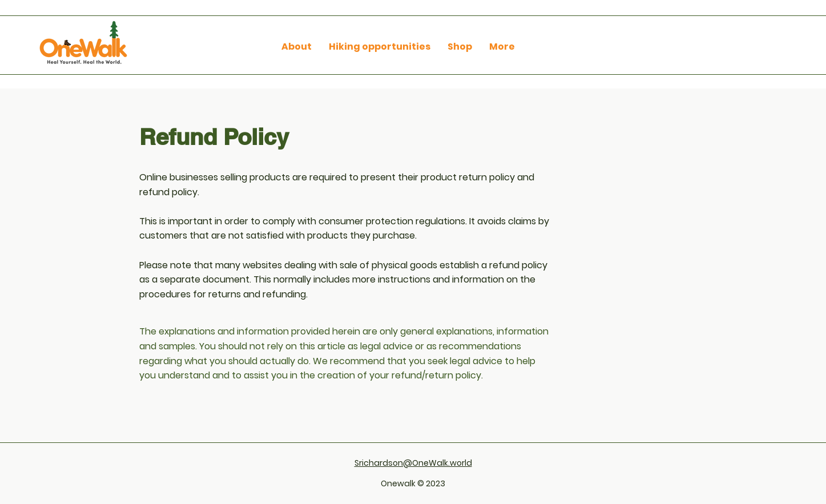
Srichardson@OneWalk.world (413, 463)
